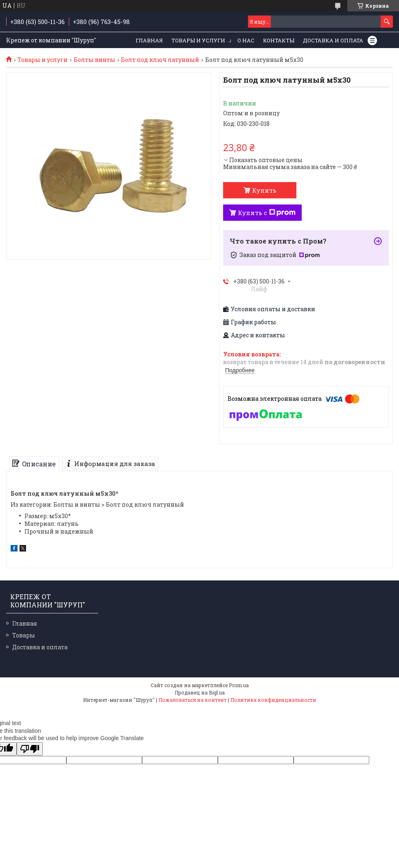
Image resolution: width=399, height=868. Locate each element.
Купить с (267, 213)
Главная (149, 40)
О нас (246, 40)
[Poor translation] (30, 749)
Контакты (279, 40)
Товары (24, 635)
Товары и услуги (198, 40)
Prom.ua (239, 685)
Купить (264, 190)
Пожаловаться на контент (193, 700)
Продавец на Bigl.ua (200, 692)
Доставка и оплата (333, 40)
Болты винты (94, 60)
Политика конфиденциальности (273, 700)
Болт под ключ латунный (160, 60)
